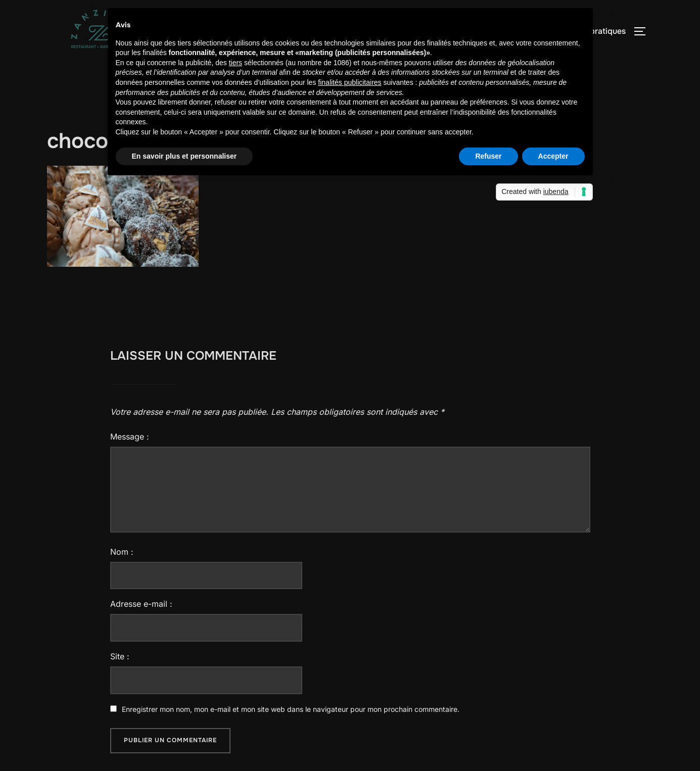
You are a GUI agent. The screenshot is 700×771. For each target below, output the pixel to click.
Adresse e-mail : (141, 604)
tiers (236, 63)
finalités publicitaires (349, 82)
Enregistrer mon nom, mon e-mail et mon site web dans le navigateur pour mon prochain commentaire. (291, 709)
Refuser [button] (488, 156)
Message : (130, 437)
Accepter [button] (553, 156)
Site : (120, 656)
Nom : (122, 552)
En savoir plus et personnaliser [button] (184, 156)
